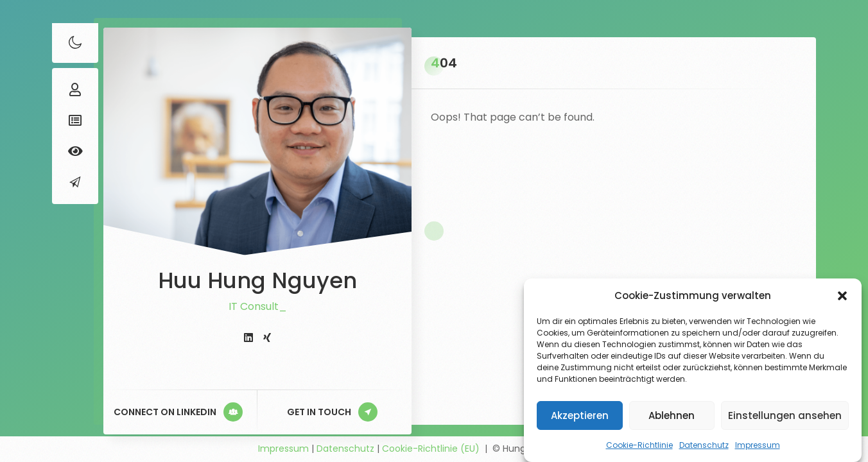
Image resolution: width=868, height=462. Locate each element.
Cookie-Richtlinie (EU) (431, 449)
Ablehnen (672, 415)
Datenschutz (704, 445)
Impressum (758, 445)
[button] (842, 296)
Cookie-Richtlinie (639, 445)
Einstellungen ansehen (785, 415)
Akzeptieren (580, 415)
